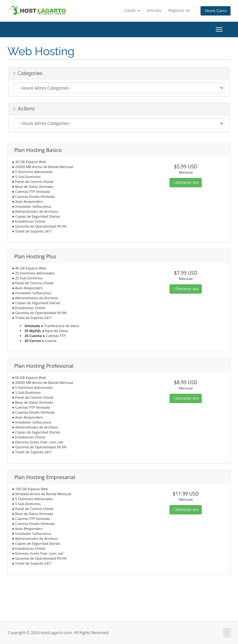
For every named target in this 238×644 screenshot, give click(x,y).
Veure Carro (216, 11)
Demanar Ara (186, 182)
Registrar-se (179, 10)
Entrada (154, 10)
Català (132, 10)
